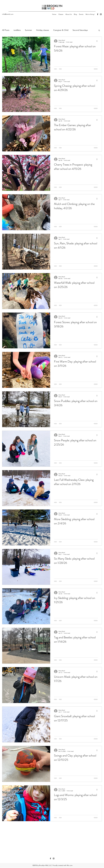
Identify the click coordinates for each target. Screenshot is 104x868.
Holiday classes (43, 30)
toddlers (17, 30)
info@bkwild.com (8, 14)
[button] (99, 31)
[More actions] (98, 41)
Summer (28, 30)
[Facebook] (98, 14)
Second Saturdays (80, 30)
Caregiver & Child (61, 30)
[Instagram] (101, 14)
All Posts (6, 30)
